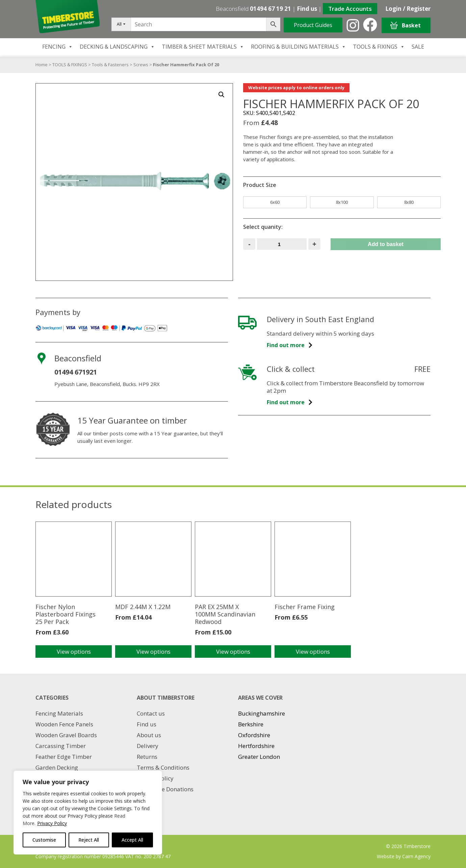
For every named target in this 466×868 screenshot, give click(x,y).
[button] (222, 95)
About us (149, 735)
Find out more (290, 345)
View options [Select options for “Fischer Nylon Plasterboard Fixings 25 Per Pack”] (74, 652)
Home (42, 65)
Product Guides (313, 25)
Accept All (132, 840)
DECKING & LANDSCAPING (117, 47)
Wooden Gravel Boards (66, 735)
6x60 (275, 202)
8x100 (342, 202)
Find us (307, 9)
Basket (406, 26)
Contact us (151, 713)
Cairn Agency (416, 856)
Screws (141, 65)
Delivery (148, 746)
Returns (147, 757)
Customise (44, 840)
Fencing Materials (59, 713)
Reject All (89, 840)
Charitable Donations (165, 789)
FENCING (58, 47)
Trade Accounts (350, 9)
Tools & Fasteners (110, 65)
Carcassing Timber (61, 746)
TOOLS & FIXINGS (379, 47)
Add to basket (386, 244)
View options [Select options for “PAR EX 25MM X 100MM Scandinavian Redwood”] (233, 652)
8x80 (409, 202)
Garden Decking (57, 767)
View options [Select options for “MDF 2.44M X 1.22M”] (153, 652)
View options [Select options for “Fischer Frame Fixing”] (313, 652)
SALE (418, 47)
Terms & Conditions (163, 767)
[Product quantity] (282, 244)
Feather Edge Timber (64, 757)
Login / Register (408, 9)
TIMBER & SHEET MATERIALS (203, 47)
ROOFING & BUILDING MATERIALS (299, 47)
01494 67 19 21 (270, 9)
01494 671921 (76, 372)
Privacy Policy (52, 823)
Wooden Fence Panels (64, 724)
